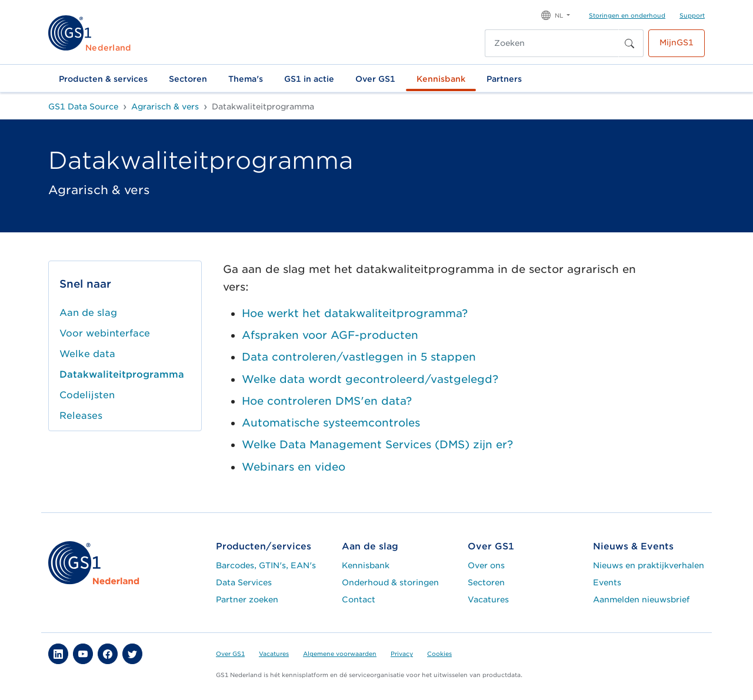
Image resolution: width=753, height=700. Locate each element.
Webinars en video (294, 467)
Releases (81, 416)
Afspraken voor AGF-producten (330, 335)
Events (607, 582)
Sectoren (188, 79)
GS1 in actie (309, 79)
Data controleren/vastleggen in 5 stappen (359, 357)
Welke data (87, 354)
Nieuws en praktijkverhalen (649, 565)
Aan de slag (88, 313)
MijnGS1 (677, 42)
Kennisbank (441, 79)
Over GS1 (375, 79)
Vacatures (488, 599)
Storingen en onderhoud (627, 15)
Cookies (439, 654)
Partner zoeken (247, 599)
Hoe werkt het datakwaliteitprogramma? (355, 313)
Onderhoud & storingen (390, 582)
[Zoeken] (552, 43)
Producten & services (103, 79)
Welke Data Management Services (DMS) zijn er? (377, 444)
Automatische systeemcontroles (331, 423)
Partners (504, 79)
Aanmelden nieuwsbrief (641, 599)
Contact (359, 599)
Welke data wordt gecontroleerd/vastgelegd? (370, 379)
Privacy (402, 654)
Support (692, 15)
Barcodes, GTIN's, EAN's (266, 565)
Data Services (244, 582)
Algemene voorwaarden (340, 654)
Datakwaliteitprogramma (122, 374)
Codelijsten (87, 395)
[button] (556, 14)
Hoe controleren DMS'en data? (327, 401)
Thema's (246, 79)
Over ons (486, 565)
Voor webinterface (105, 333)
